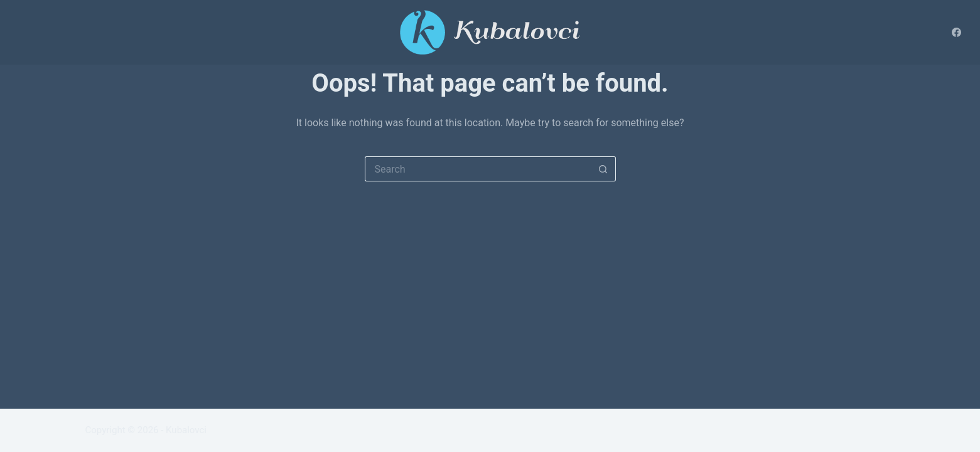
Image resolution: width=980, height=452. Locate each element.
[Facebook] (956, 32)
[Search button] (603, 169)
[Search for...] (478, 169)
